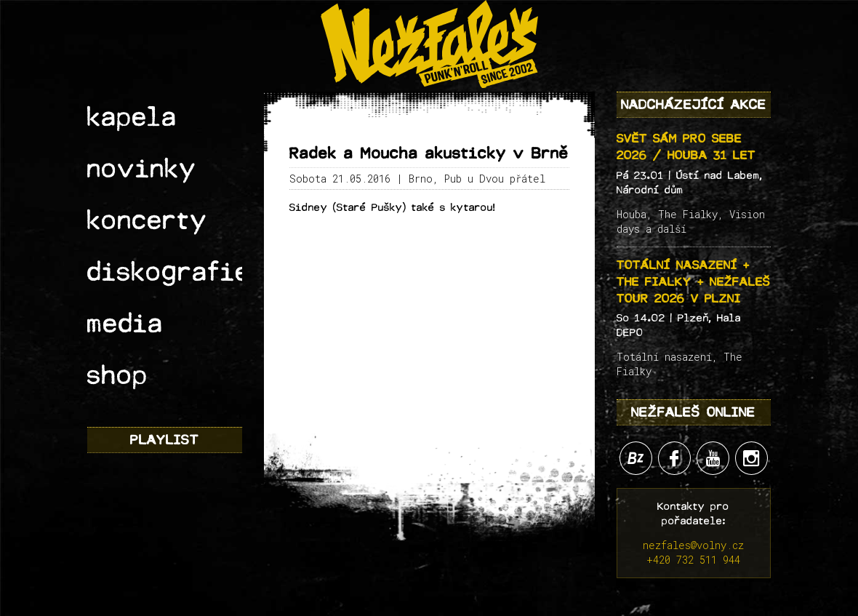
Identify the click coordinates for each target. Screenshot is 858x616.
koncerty (132, 164)
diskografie (147, 193)
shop (111, 252)
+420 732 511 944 (693, 560)
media (116, 223)
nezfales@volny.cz (693, 545)
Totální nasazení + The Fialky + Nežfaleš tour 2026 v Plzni (693, 282)
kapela (121, 105)
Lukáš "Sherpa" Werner (505, 609)
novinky (128, 135)
